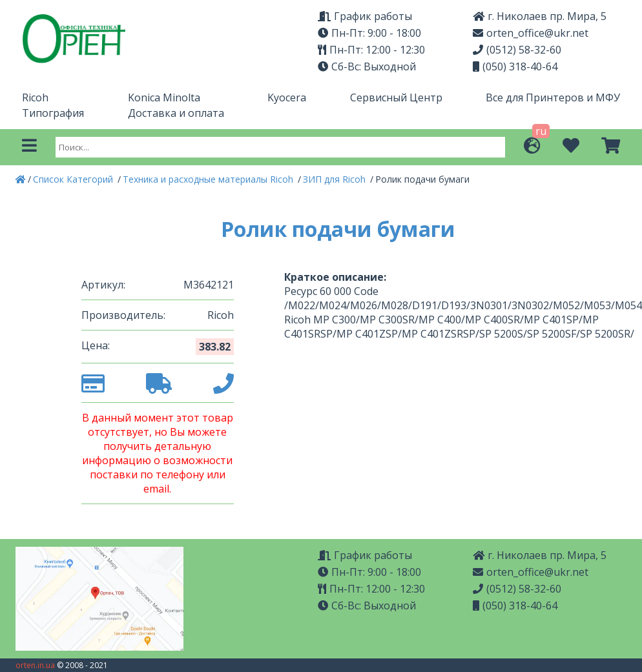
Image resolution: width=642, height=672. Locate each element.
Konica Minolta (164, 97)
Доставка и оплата (176, 113)
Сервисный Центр (396, 97)
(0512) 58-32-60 (517, 50)
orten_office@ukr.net (531, 33)
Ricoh (35, 97)
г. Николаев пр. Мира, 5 (540, 16)
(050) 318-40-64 (515, 66)
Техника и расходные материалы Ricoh (209, 179)
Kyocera (287, 97)
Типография (53, 113)
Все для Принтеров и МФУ (553, 97)
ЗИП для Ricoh (336, 179)
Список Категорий (74, 179)
